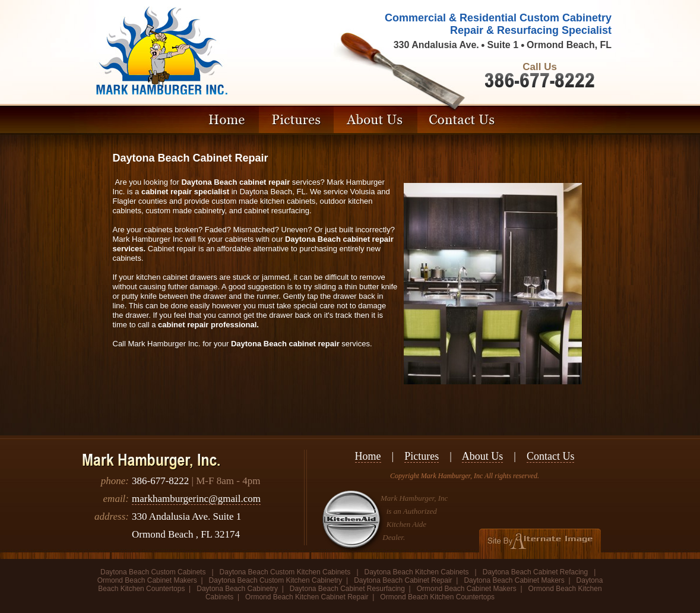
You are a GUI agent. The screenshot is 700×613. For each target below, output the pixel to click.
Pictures (422, 456)
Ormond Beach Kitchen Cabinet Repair (307, 597)
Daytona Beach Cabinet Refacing (535, 572)
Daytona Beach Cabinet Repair (403, 580)
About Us (483, 456)
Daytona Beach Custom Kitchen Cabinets (285, 572)
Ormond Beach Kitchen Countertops (437, 597)
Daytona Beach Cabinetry (237, 589)
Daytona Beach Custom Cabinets (154, 572)
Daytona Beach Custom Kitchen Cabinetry (276, 580)
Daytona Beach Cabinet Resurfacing (347, 589)
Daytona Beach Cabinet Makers (514, 580)
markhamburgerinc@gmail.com (196, 499)
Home (368, 456)
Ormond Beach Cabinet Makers (147, 580)
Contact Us (551, 456)
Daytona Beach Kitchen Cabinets (417, 572)
